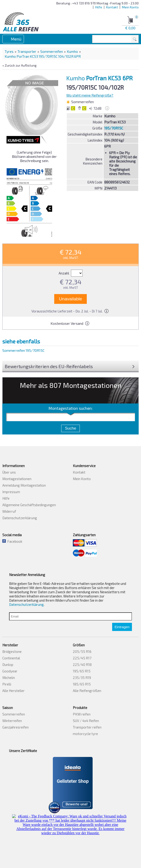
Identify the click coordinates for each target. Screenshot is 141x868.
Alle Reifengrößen (87, 691)
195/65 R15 (82, 671)
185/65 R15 (82, 684)
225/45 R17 (82, 658)
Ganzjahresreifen (15, 727)
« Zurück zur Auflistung (19, 65)
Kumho (72, 51)
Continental (11, 658)
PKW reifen (82, 714)
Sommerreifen (52, 51)
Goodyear (10, 671)
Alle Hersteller (13, 691)
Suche (70, 428)
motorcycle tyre (85, 734)
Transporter (27, 51)
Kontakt (112, 7)
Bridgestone (12, 651)
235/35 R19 (82, 678)
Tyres (9, 51)
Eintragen (122, 627)
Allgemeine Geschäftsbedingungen (29, 505)
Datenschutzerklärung (20, 518)
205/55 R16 (82, 651)
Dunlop (8, 665)
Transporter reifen (87, 727)
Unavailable (70, 299)
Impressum (11, 492)
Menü (16, 39)
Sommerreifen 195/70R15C (23, 350)
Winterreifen (12, 721)
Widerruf (9, 511)
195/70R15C (114, 128)
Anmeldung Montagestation (24, 485)
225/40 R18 (82, 665)
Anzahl (71, 273)
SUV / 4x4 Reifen (86, 721)
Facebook (12, 541)
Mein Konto (130, 7)
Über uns (9, 472)
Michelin (9, 678)
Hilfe (99, 7)
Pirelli (7, 684)
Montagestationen (17, 479)
